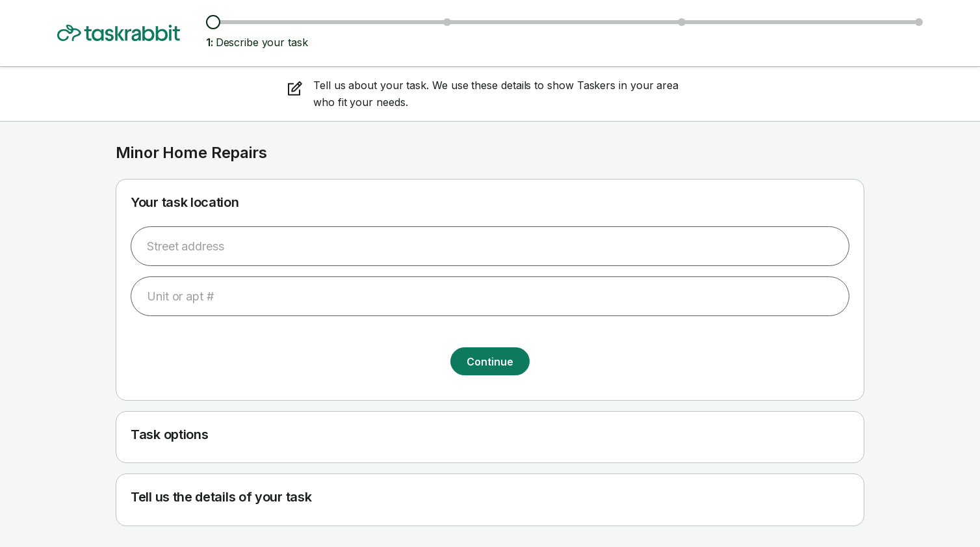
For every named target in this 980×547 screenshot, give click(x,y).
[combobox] (490, 246)
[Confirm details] (919, 22)
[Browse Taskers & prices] (447, 22)
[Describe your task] (213, 22)
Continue (490, 362)
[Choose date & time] (682, 22)
